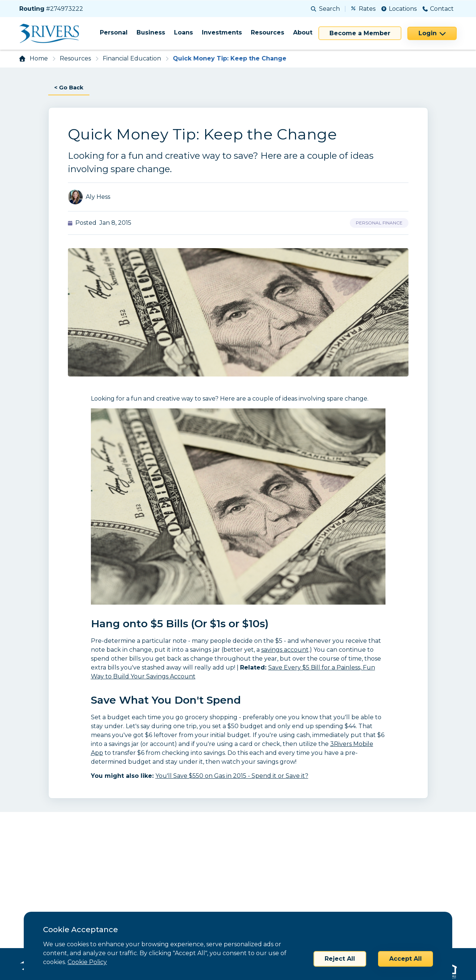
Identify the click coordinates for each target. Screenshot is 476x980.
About (303, 32)
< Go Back (70, 88)
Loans (183, 32)
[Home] (52, 33)
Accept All (406, 959)
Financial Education (132, 58)
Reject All (340, 959)
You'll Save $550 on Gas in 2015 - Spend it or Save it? (232, 777)
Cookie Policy (87, 962)
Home (39, 58)
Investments (222, 32)
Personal (114, 32)
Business (151, 32)
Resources (267, 32)
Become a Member (360, 33)
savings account (285, 650)
